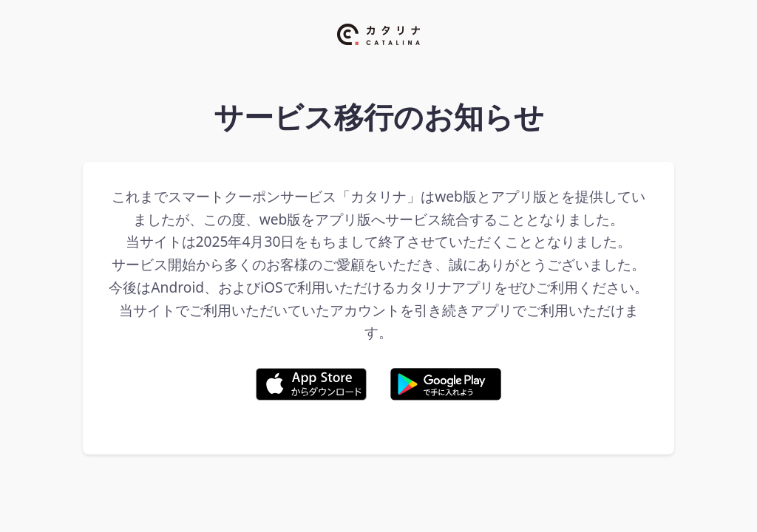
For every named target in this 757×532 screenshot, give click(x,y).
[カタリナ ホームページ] (378, 64)
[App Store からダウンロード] (311, 388)
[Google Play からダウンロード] (446, 388)
